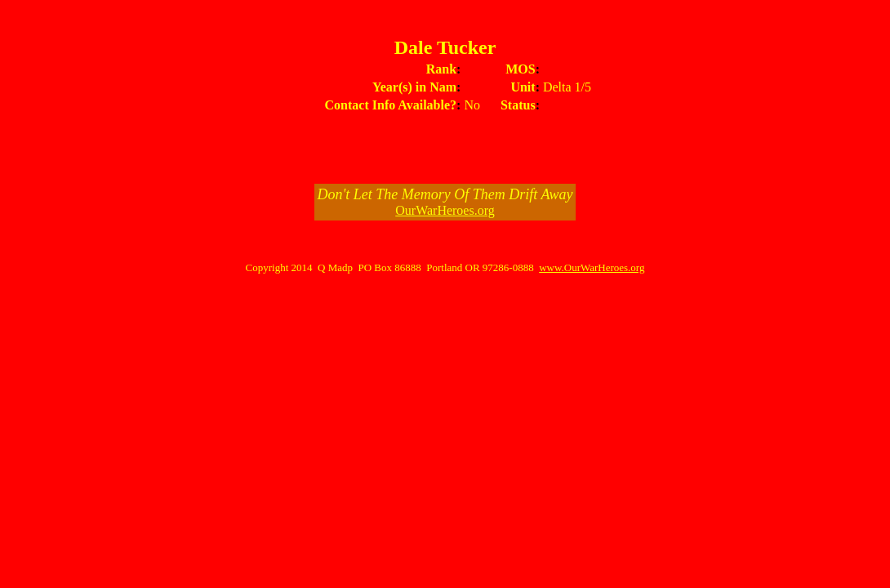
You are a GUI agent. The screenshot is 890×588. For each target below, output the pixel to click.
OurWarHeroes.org (445, 210)
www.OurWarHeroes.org (592, 267)
